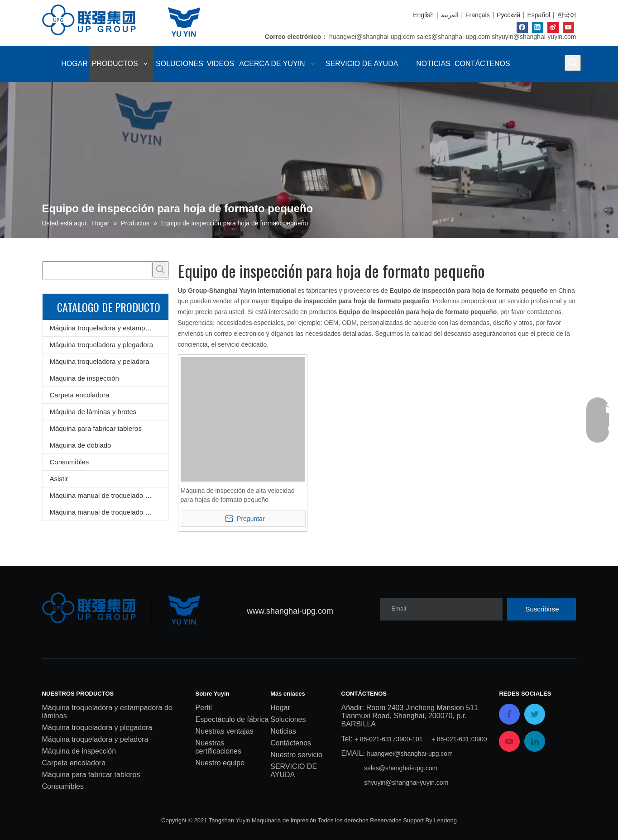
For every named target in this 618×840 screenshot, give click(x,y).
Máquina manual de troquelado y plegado (109, 512)
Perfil (204, 708)
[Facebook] (522, 27)
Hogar (280, 708)
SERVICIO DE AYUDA (294, 771)
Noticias (283, 731)
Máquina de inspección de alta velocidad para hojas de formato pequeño (238, 495)
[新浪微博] (553, 27)
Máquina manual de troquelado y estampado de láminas (109, 495)
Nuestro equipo (220, 763)
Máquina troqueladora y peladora (100, 361)
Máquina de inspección (84, 378)
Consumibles (69, 462)
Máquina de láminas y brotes (93, 412)
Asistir (59, 479)
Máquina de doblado (81, 445)
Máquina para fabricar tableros (96, 428)
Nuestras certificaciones (218, 747)
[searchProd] (97, 270)
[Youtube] (568, 27)
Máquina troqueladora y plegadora (102, 345)
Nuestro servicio (296, 755)
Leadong (445, 820)
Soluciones (288, 719)
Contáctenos (291, 743)
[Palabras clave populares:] (573, 63)
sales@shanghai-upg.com (453, 37)
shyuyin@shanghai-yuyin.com (534, 37)
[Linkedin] (538, 27)
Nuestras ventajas (225, 731)
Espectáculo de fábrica (232, 719)
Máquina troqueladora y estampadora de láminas (109, 328)
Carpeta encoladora (80, 395)
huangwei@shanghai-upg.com (372, 37)
